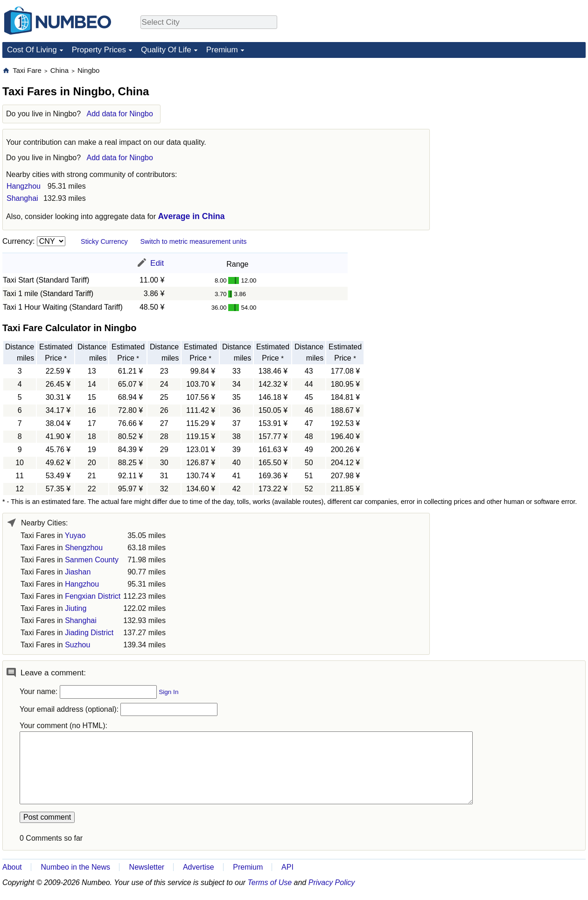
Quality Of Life (166, 50)
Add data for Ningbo (120, 114)
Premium (222, 50)
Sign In (168, 692)
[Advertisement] (516, 124)
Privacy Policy (332, 882)
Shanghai (22, 198)
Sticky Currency (104, 241)
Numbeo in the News (75, 867)
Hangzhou (24, 186)
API (287, 867)
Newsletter (147, 867)
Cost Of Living (32, 50)
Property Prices (99, 50)
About (12, 867)
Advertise (199, 867)
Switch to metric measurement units (193, 241)
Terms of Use (270, 882)
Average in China (192, 216)
